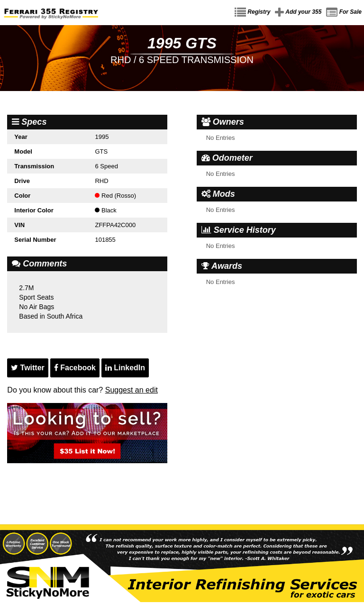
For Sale (344, 12)
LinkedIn (125, 368)
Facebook (75, 368)
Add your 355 (298, 12)
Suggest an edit (132, 390)
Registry (252, 12)
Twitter (28, 368)
